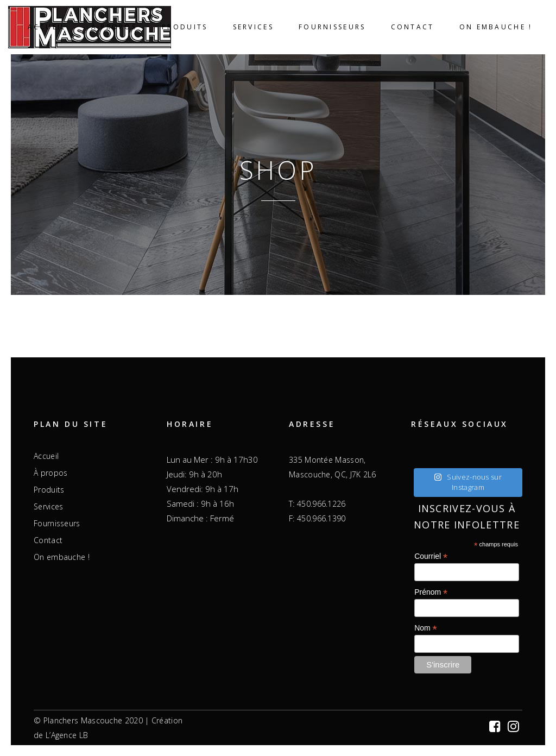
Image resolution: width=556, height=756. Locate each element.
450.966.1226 (321, 504)
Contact (48, 540)
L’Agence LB (67, 735)
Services (48, 507)
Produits (49, 490)
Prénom (431, 592)
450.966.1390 (321, 518)
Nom (426, 628)
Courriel (431, 556)
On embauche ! (62, 557)
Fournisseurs (57, 524)
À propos (50, 473)
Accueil (46, 456)
